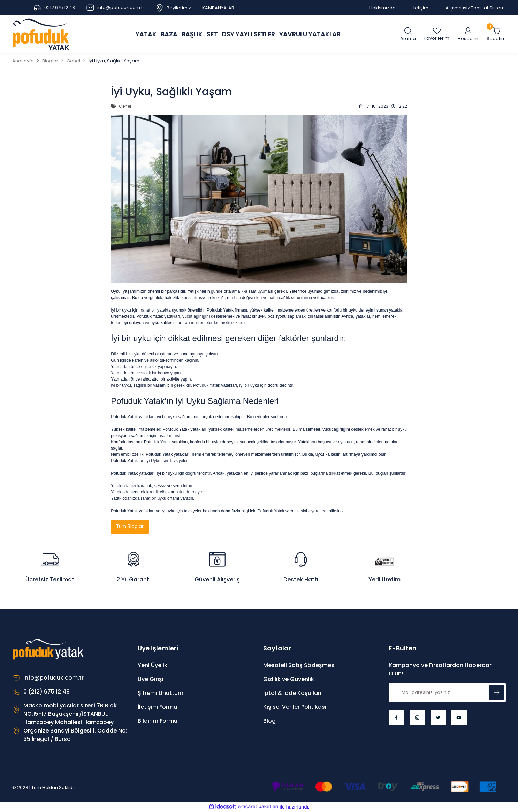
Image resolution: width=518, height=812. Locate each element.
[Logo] (41, 34)
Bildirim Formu (158, 721)
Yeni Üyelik (153, 665)
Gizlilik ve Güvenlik (289, 679)
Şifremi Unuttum (161, 693)
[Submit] (497, 693)
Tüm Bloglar (131, 527)
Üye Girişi (151, 679)
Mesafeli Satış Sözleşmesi (299, 665)
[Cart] (496, 34)
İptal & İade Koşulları (292, 693)
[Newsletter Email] (447, 693)
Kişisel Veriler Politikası (295, 707)
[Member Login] (468, 34)
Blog (269, 721)
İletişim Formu (157, 707)
